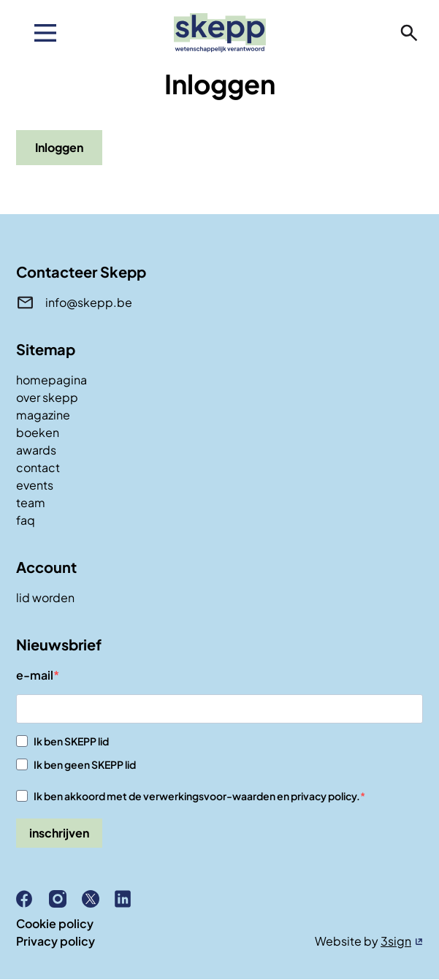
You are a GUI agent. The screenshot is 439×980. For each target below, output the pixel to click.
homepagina (51, 380)
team (31, 502)
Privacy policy (56, 941)
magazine (43, 415)
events (35, 485)
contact (38, 467)
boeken (38, 432)
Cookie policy (55, 923)
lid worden (45, 597)
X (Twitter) (96, 899)
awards (36, 450)
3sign (396, 941)
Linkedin (129, 899)
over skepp (47, 397)
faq (26, 520)
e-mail (35, 675)
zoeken (409, 33)
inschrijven (59, 833)
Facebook (31, 899)
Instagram (64, 899)
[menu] (45, 33)
